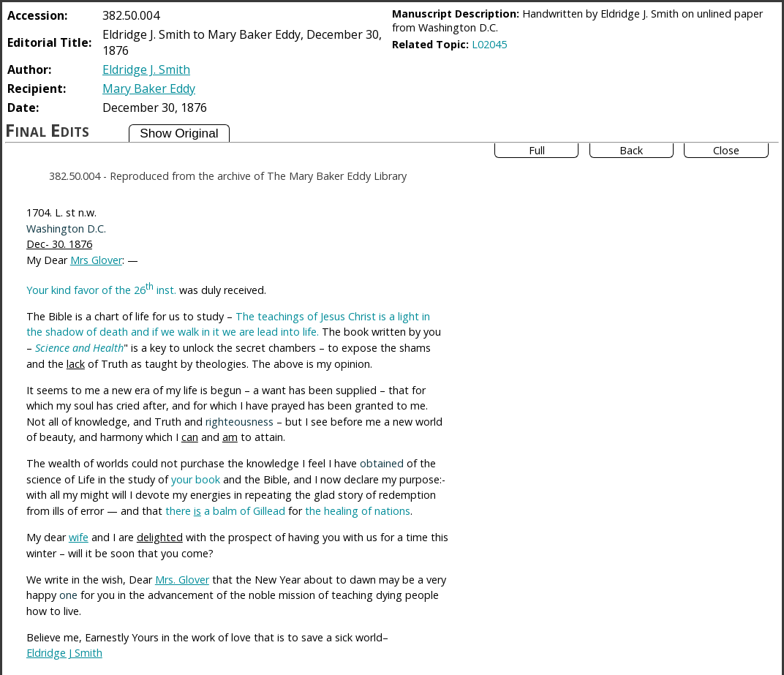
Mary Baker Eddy (149, 88)
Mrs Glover (96, 260)
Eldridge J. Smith (146, 69)
